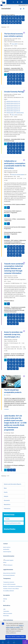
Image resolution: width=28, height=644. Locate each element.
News (5, 488)
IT (9, 20)
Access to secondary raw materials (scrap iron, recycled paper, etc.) (13, 334)
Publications (7, 509)
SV (20, 23)
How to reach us (7, 547)
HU (17, 20)
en (11, 77)
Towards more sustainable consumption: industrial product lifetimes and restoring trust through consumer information (14, 268)
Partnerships (6, 616)
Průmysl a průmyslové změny (13, 523)
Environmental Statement (9, 575)
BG (6, 17)
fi (17, 83)
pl (20, 80)
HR (6, 20)
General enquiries (7, 552)
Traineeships (6, 611)
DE (14, 17)
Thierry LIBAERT (14, 44)
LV (11, 20)
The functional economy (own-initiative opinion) (14, 35)
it (20, 77)
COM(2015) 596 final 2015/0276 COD (12, 109)
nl (17, 80)
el (8, 77)
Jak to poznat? (23, 5)
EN (11, 17)
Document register (8, 560)
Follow (24, 33)
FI (9, 23)
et (23, 74)
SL (17, 23)
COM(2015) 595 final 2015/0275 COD (12, 105)
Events (6, 492)
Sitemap (5, 599)
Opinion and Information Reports (13, 484)
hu (11, 80)
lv (23, 77)
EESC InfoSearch (8, 565)
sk (11, 83)
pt (23, 80)
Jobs (4, 609)
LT (14, 20)
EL (23, 17)
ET (17, 17)
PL (3, 23)
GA (3, 20)
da (17, 74)
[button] (22, 2)
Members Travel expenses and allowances (13, 586)
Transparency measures (9, 582)
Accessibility (18, 2)
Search (14, 643)
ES (3, 17)
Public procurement (8, 614)
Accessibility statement (9, 591)
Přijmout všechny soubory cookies (16, 637)
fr (14, 77)
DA (9, 17)
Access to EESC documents (9, 584)
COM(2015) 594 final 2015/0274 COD (12, 103)
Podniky (7, 519)
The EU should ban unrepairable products (13, 391)
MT (20, 20)
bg (8, 74)
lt (8, 80)
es (11, 74)
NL (23, 20)
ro (8, 83)
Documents (7, 500)
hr (17, 77)
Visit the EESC (6, 549)
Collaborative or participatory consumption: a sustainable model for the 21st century (15, 165)
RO (11, 23)
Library (5, 562)
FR (20, 17)
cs (14, 74)
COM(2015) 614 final (9, 113)
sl (14, 83)
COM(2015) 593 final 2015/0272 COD (12, 102)
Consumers (6, 409)
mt (14, 80)
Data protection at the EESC (9, 573)
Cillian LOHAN (13, 115)
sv (20, 83)
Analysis (6, 496)
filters (21, 9)
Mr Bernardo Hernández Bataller (17, 175)
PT (6, 23)
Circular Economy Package (14, 92)
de (20, 74)
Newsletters (7, 505)
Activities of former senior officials (11, 589)
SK (14, 23)
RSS (24, 9)
